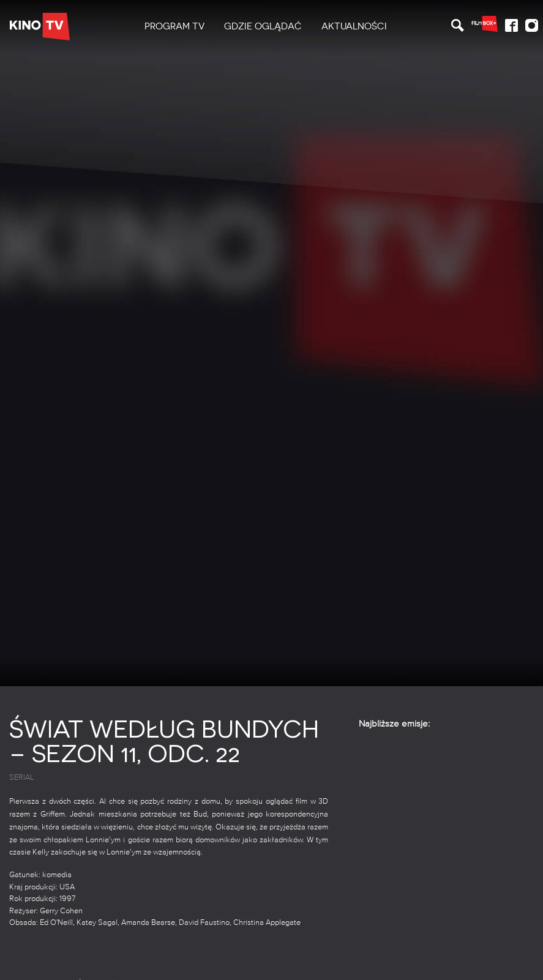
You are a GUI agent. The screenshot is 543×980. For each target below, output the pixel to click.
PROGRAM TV (174, 26)
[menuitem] (174, 27)
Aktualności (354, 26)
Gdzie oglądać (263, 26)
